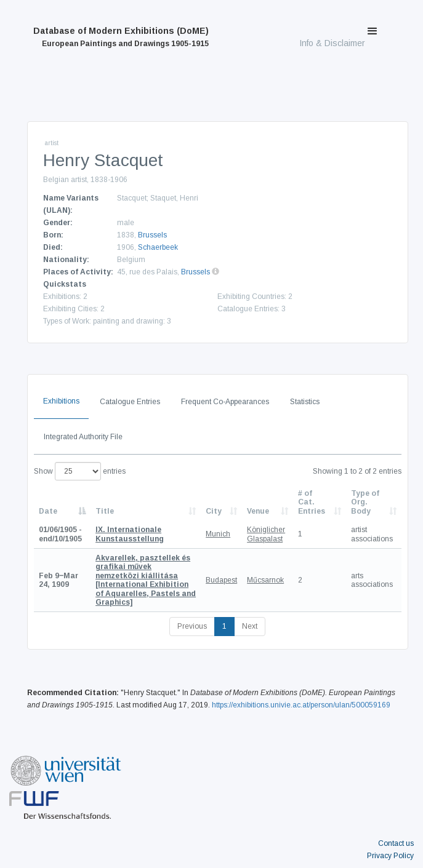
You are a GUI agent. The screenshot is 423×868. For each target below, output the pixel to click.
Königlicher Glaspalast (266, 534)
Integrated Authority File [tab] (83, 437)
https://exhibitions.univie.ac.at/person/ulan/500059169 (301, 705)
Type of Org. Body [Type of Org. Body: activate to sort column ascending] (365, 502)
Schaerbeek (158, 247)
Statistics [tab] (305, 402)
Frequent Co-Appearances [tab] (225, 402)
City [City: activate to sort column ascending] (214, 511)
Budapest (221, 580)
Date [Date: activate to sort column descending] (48, 511)
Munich (218, 534)
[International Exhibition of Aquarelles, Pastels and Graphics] (146, 580)
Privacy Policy (390, 856)
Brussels (152, 235)
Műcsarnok (265, 580)
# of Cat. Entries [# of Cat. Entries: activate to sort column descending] (312, 502)
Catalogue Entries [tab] (130, 402)
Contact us (396, 843)
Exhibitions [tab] (61, 401)
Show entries (80, 471)
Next (250, 626)
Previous (192, 626)
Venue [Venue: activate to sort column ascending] (258, 511)
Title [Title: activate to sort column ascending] (105, 511)
